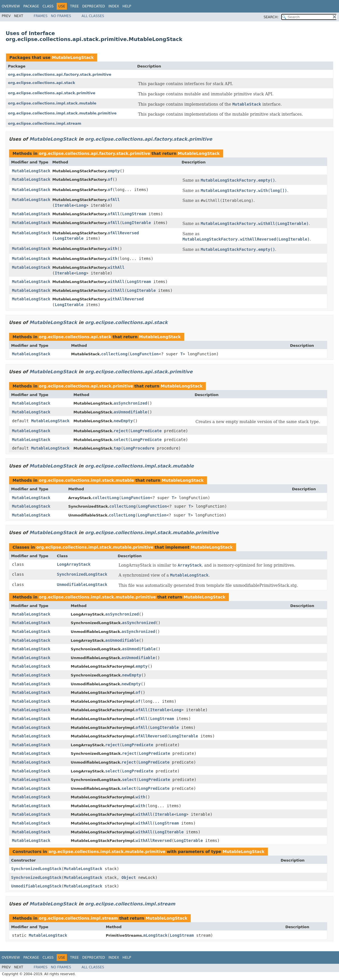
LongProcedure (139, 448)
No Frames (61, 16)
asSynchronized (130, 403)
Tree (74, 6)
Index (114, 6)
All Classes (93, 16)
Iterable (64, 205)
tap (117, 448)
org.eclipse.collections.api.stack (42, 83)
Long (81, 205)
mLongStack (155, 935)
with (112, 249)
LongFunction (144, 354)
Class (48, 6)
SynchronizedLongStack (82, 574)
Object (129, 878)
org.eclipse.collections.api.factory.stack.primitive (60, 74)
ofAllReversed (123, 233)
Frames (41, 16)
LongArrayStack (74, 564)
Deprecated (94, 6)
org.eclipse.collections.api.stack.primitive (52, 93)
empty (114, 171)
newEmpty (123, 421)
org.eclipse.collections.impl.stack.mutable (52, 103)
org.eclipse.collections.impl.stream (45, 123)
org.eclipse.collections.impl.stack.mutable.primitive (62, 113)
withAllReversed (126, 299)
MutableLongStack (73, 58)
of (110, 179)
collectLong (114, 354)
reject (121, 431)
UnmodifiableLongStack (82, 585)
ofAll (114, 200)
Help (127, 6)
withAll (116, 267)
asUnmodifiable (130, 412)
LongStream (134, 214)
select (121, 440)
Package (31, 6)
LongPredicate (146, 431)
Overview (11, 6)
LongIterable (136, 223)
